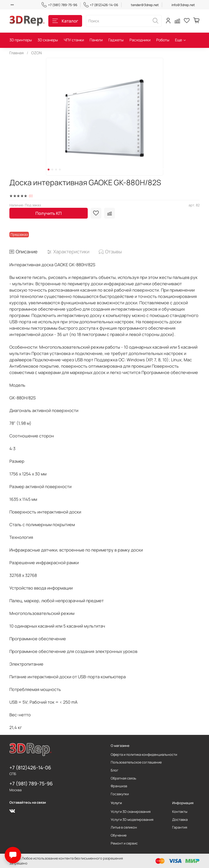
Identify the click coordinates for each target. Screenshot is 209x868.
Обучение (119, 835)
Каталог (65, 21)
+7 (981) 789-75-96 (59, 5)
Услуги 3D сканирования (131, 812)
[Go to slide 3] (56, 170)
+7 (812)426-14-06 (101, 5)
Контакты (180, 812)
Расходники (140, 40)
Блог (115, 770)
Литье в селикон (124, 827)
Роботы (163, 40)
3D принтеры (21, 40)
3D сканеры (48, 40)
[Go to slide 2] (52, 170)
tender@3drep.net (145, 5)
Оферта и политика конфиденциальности (144, 754)
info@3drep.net (183, 5)
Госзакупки (120, 794)
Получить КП (49, 213)
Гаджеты (116, 40)
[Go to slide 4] (60, 170)
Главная (17, 53)
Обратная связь (123, 778)
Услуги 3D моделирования (132, 820)
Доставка (180, 820)
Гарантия (180, 827)
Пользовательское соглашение (136, 762)
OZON (36, 53)
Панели (96, 40)
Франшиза (119, 786)
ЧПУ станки (74, 40)
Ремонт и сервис (124, 843)
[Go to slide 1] (49, 170)
